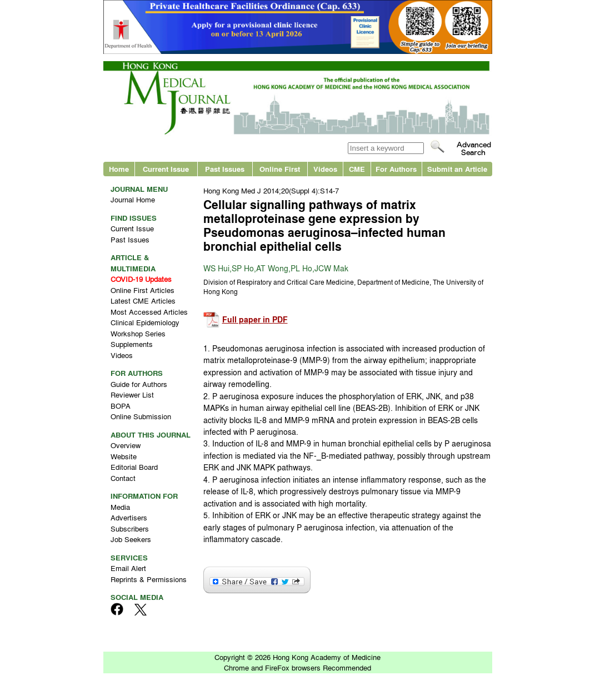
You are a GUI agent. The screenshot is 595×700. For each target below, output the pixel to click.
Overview (126, 445)
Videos (325, 169)
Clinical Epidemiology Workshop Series (145, 328)
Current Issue (166, 169)
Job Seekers (131, 539)
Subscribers (130, 528)
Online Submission (141, 416)
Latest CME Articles (143, 301)
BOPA (121, 406)
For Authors (396, 169)
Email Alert (128, 568)
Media (120, 507)
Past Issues (225, 169)
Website (124, 456)
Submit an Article (457, 169)
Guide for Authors (139, 384)
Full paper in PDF (255, 319)
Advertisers (129, 517)
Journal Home (133, 199)
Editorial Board (134, 467)
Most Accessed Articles (149, 312)
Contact (123, 478)
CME (357, 169)
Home (119, 169)
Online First (280, 169)
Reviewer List (132, 394)
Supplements (132, 344)
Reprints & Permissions (149, 579)
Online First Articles (142, 290)
